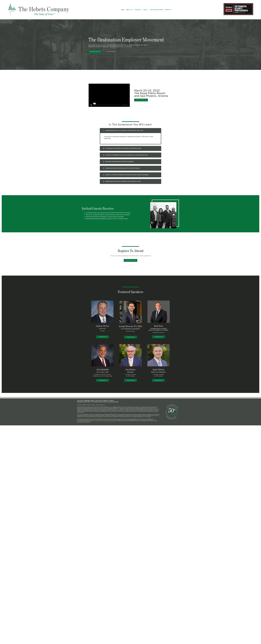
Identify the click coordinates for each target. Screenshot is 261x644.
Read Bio (102, 340)
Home (123, 10)
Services (138, 10)
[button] (130, 133)
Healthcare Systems (157, 10)
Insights (168, 10)
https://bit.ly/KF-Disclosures (141, 412)
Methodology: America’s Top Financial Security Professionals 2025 (103, 423)
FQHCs (146, 10)
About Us (130, 10)
